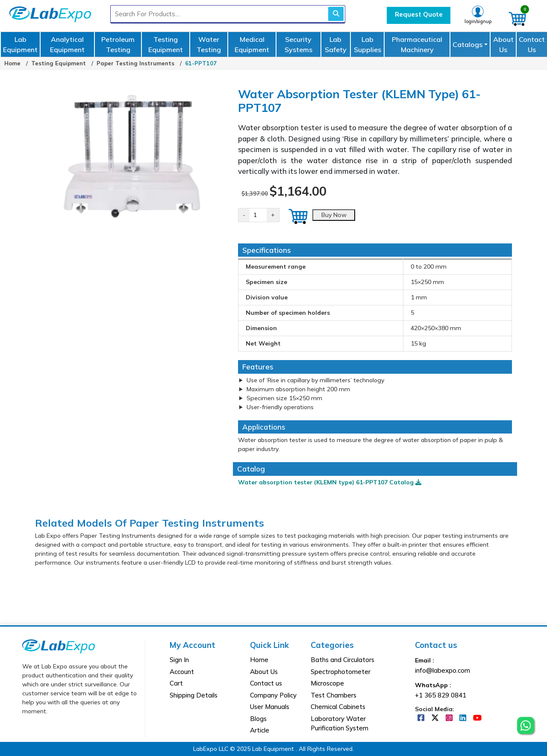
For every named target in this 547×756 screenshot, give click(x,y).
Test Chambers (334, 695)
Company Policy (273, 695)
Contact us (266, 683)
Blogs (258, 719)
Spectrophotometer (341, 672)
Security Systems (298, 44)
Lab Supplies (368, 44)
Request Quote (419, 14)
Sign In (179, 660)
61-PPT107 (201, 63)
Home (12, 63)
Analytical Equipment (67, 44)
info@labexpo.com (443, 670)
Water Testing (209, 44)
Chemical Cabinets (338, 707)
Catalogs (468, 44)
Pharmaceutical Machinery (417, 44)
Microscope (327, 683)
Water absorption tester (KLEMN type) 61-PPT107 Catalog (330, 482)
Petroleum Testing (118, 44)
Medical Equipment (252, 44)
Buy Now (334, 215)
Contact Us (532, 44)
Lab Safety (336, 44)
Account (182, 672)
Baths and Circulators (343, 660)
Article (260, 730)
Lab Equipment (20, 44)
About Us (503, 44)
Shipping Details (194, 695)
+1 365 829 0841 (441, 695)
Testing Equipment (166, 44)
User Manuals (270, 707)
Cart (176, 683)
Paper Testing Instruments (135, 63)
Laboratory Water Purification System (340, 724)
